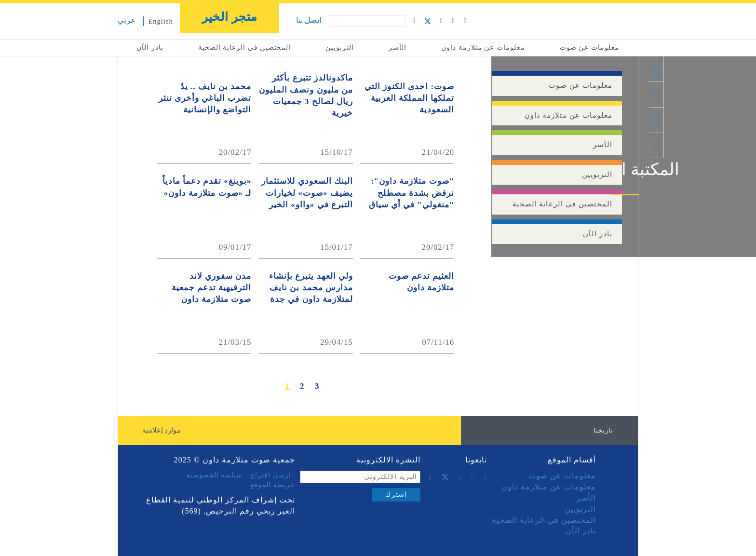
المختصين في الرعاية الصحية (245, 47)
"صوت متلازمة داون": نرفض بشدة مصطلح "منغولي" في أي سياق (412, 193)
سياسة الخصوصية (215, 475)
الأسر (398, 47)
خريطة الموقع (273, 485)
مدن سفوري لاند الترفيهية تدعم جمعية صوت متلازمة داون (212, 288)
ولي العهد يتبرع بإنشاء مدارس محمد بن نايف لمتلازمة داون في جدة (311, 288)
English (161, 21)
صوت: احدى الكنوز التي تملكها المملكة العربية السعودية (409, 98)
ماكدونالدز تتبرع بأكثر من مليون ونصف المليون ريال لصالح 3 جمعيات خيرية (306, 95)
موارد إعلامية (162, 430)
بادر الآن (150, 47)
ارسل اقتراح (271, 475)
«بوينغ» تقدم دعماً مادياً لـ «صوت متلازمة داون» (207, 187)
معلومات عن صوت (590, 47)
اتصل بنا (309, 20)
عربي (127, 20)
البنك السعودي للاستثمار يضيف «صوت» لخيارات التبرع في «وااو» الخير (307, 193)
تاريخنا (603, 430)
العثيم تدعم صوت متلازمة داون (422, 282)
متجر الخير (230, 17)
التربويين (340, 47)
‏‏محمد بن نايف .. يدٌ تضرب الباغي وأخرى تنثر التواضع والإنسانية (205, 98)
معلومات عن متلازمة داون (483, 47)
